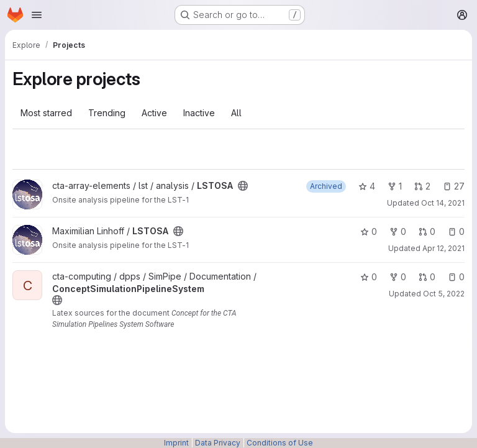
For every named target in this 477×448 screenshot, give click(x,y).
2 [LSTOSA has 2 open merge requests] (422, 186)
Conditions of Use (280, 443)
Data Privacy (218, 443)
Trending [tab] (107, 113)
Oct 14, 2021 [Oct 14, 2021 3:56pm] (443, 203)
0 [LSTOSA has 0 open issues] (456, 231)
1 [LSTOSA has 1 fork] (395, 186)
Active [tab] (154, 113)
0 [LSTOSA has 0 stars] (369, 231)
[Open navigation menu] (37, 15)
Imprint (176, 443)
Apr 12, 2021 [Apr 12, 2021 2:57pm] (443, 248)
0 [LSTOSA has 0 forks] (398, 231)
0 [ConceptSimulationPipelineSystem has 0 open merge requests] (427, 277)
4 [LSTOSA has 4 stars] (367, 186)
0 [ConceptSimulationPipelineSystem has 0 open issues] (456, 277)
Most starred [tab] (46, 113)
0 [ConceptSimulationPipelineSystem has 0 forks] (398, 277)
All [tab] (236, 113)
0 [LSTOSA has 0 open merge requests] (427, 231)
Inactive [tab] (199, 113)
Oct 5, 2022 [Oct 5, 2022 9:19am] (444, 294)
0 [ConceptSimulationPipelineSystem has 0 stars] (369, 277)
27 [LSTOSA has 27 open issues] (454, 186)
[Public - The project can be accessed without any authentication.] (243, 186)
